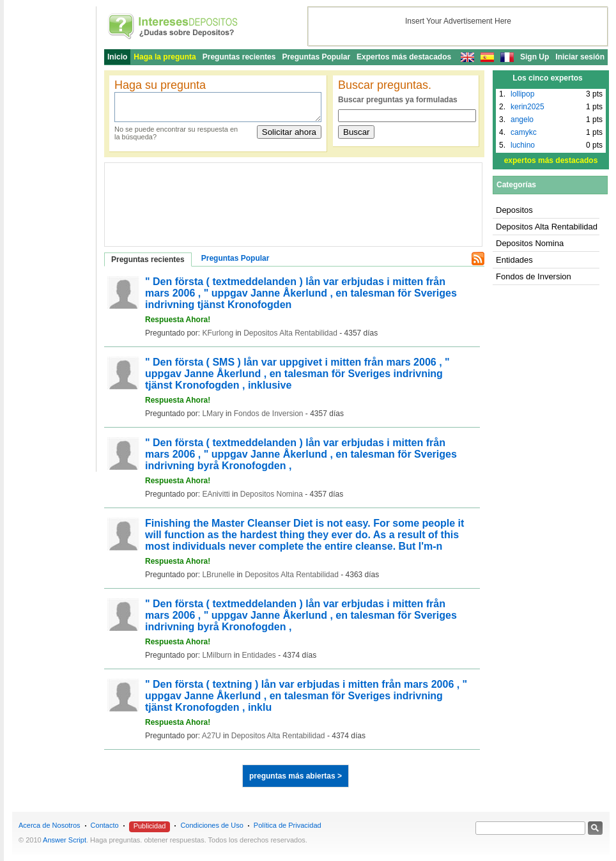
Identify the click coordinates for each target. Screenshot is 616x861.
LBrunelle (218, 575)
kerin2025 (527, 107)
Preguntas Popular (316, 57)
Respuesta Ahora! (178, 320)
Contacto (105, 825)
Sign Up (535, 57)
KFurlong (218, 333)
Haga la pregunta (165, 57)
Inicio (117, 57)
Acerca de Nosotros (50, 825)
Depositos (514, 210)
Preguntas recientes (239, 57)
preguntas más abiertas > (296, 776)
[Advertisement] (169, 198)
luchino (523, 145)
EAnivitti (216, 494)
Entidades (258, 655)
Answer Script (65, 840)
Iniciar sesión (580, 57)
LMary (212, 414)
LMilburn (217, 655)
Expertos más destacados (404, 57)
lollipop (522, 94)
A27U (212, 736)
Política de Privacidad (288, 825)
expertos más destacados (551, 160)
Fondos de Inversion (269, 414)
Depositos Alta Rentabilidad (290, 333)
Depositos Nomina (272, 494)
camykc (524, 132)
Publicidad (150, 826)
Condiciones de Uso (212, 825)
